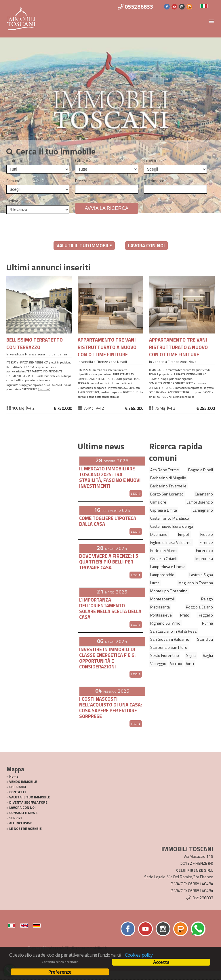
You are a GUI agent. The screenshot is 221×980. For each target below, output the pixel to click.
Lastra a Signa (201, 575)
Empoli (184, 534)
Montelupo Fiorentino (169, 591)
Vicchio (176, 663)
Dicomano (159, 534)
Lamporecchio (162, 575)
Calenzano (204, 494)
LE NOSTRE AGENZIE (25, 829)
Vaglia (208, 655)
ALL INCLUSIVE (21, 823)
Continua (44, 389)
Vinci (190, 663)
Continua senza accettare (60, 962)
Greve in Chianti (164, 558)
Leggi (136, 493)
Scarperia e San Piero (169, 647)
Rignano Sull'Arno (165, 623)
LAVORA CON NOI (146, 246)
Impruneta (204, 558)
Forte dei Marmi (164, 550)
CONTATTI (18, 792)
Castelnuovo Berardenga (172, 526)
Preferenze (60, 972)
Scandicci (205, 639)
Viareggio (158, 663)
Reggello (205, 615)
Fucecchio (204, 550)
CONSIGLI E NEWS (23, 813)
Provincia (152, 161)
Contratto (14, 161)
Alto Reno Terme (165, 470)
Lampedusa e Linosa (168, 567)
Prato (185, 615)
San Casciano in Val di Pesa (173, 631)
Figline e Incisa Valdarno (171, 542)
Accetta (161, 962)
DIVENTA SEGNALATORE (28, 802)
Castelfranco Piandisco (170, 518)
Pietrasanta (160, 607)
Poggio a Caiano (199, 607)
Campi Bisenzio (200, 502)
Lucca (155, 583)
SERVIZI (16, 818)
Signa (191, 655)
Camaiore (158, 502)
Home (14, 777)
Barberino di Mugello (168, 478)
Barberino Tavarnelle (168, 486)
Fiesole (207, 534)
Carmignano (203, 510)
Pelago (207, 599)
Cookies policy (139, 955)
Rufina (207, 623)
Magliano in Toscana (196, 583)
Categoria (83, 161)
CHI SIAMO (18, 787)
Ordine (12, 201)
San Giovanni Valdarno (170, 639)
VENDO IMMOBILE (23, 782)
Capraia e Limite (164, 510)
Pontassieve (161, 615)
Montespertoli (162, 599)
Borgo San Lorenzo (167, 494)
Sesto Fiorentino (165, 655)
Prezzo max (85, 181)
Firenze (206, 542)
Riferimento (154, 181)
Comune (13, 181)
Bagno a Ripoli (201, 470)
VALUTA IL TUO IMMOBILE (84, 246)
